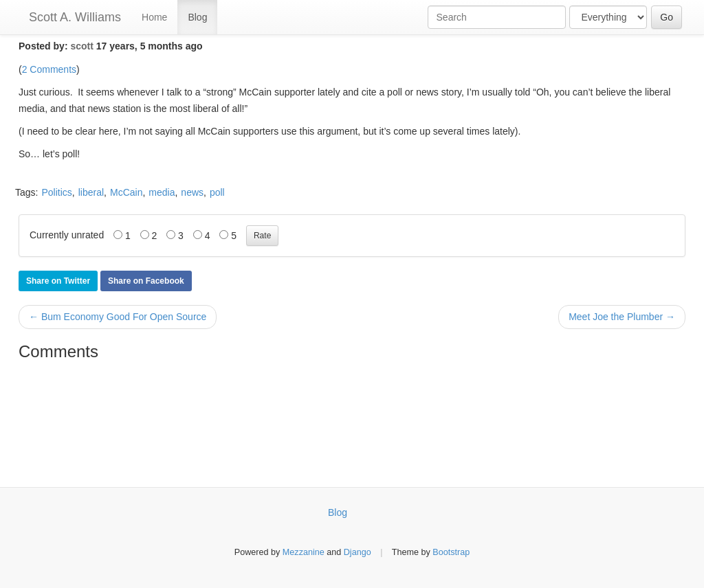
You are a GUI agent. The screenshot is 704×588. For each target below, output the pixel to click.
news (192, 192)
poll (217, 192)
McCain (126, 192)
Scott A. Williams (75, 17)
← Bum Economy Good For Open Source (118, 317)
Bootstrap (451, 552)
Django (357, 552)
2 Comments (49, 69)
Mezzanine (304, 552)
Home (154, 17)
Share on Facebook (146, 281)
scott (81, 46)
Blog (197, 17)
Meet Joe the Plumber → (622, 317)
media (162, 192)
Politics (56, 192)
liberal (91, 192)
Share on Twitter (58, 281)
